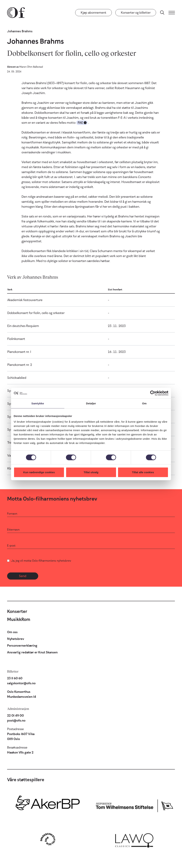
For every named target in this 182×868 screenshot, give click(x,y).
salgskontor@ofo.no (21, 683)
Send (23, 576)
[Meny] (172, 13)
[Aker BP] (48, 805)
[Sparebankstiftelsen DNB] (48, 839)
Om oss (12, 632)
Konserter (17, 611)
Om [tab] (144, 403)
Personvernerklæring (22, 646)
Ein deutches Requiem (23, 326)
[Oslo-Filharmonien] (16, 13)
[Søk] (162, 13)
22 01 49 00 (15, 716)
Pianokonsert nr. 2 (20, 365)
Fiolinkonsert (16, 339)
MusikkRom (19, 619)
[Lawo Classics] (134, 839)
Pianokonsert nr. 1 (19, 352)
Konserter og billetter (136, 13)
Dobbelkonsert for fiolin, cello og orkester (36, 313)
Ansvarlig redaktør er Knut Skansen (32, 652)
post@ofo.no (16, 720)
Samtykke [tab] (38, 403)
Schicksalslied (17, 378)
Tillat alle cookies (143, 472)
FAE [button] (82, 123)
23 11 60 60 (15, 678)
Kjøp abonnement (93, 13)
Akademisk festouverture (25, 300)
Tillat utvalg (91, 472)
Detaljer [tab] (91, 403)
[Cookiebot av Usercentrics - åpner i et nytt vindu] (153, 393)
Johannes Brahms (20, 31)
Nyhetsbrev (16, 639)
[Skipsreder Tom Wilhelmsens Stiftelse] (134, 805)
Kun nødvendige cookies (39, 472)
